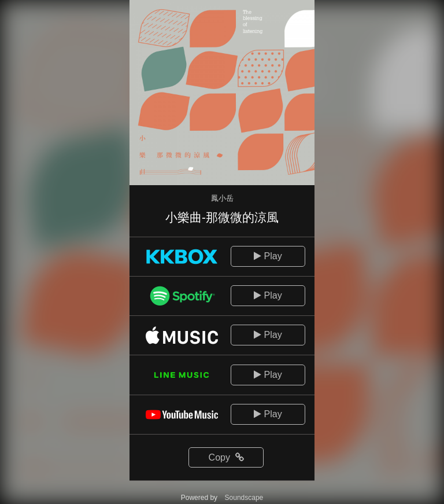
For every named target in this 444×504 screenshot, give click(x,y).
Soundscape (244, 498)
